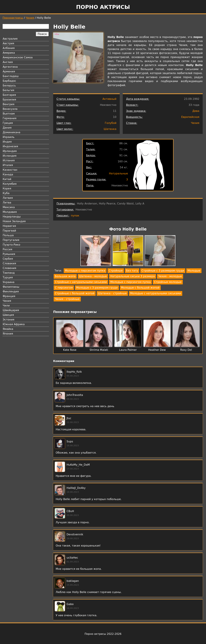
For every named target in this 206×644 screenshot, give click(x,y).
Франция (9, 296)
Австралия (10, 39)
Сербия (8, 259)
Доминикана (11, 132)
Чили (6, 306)
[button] (96, 251)
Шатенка (110, 129)
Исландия (10, 156)
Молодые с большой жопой (140, 288)
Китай (7, 179)
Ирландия (10, 151)
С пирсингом (64, 288)
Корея (7, 189)
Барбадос (9, 81)
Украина (9, 282)
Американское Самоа (18, 57)
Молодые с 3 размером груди (97, 288)
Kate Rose (70, 350)
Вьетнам (9, 114)
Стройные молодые (168, 282)
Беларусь (9, 86)
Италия (8, 165)
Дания (7, 128)
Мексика (9, 207)
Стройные (116, 271)
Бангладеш (11, 76)
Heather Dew (157, 350)
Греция (8, 123)
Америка (9, 53)
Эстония (9, 320)
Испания (9, 160)
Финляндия (11, 291)
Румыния (9, 254)
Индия (7, 142)
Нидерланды (12, 217)
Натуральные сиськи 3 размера (132, 276)
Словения (9, 268)
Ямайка (8, 329)
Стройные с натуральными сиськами (81, 282)
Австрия (8, 43)
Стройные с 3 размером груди (163, 271)
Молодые (194, 271)
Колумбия (10, 184)
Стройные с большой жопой (75, 293)
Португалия (11, 240)
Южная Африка (14, 324)
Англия (8, 62)
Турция (8, 277)
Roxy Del (186, 350)
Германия (10, 118)
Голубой (111, 123)
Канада (8, 174)
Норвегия (9, 226)
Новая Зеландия (14, 221)
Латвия (8, 198)
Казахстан (10, 170)
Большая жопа (65, 276)
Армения (9, 71)
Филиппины (11, 287)
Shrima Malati (99, 350)
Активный (109, 99)
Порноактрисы (13, 18)
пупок (75, 216)
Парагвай (9, 231)
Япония (8, 334)
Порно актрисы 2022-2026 (103, 634)
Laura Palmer (128, 350)
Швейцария (11, 310)
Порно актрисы (103, 7)
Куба (6, 193)
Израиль (9, 137)
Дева (196, 111)
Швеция (8, 315)
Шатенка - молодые (93, 276)
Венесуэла (10, 109)
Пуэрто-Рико (11, 245)
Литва (7, 203)
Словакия (9, 263)
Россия (7, 249)
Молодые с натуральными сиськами (156, 293)
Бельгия (8, 90)
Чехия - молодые (170, 276)
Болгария (9, 95)
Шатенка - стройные (112, 293)
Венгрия (9, 104)
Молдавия (10, 212)
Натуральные (118, 173)
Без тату (132, 271)
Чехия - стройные (67, 299)
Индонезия (10, 146)
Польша (8, 235)
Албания (9, 48)
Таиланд (9, 273)
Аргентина (10, 67)
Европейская (190, 117)
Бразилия (9, 100)
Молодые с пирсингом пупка (85, 271)
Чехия (30, 18)
